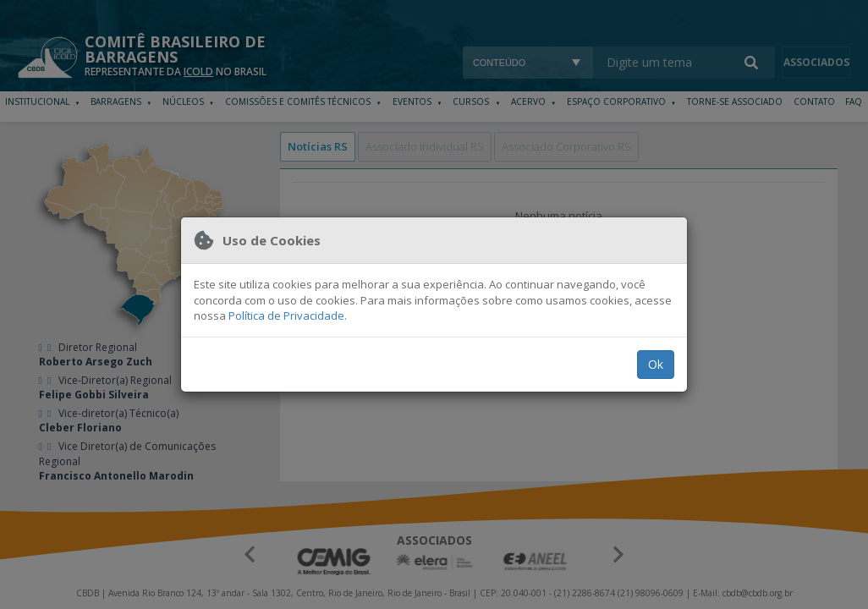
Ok (656, 364)
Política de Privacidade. (288, 315)
